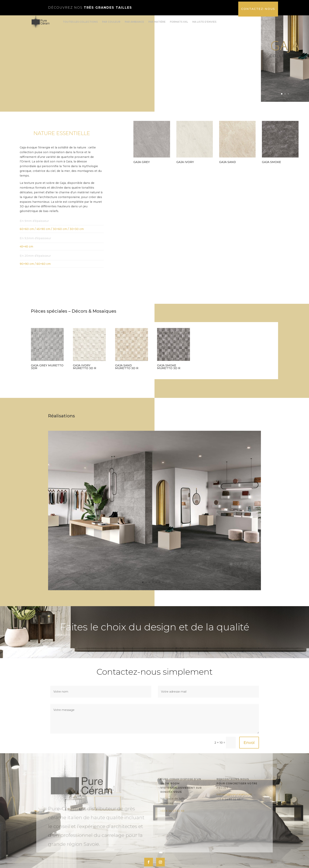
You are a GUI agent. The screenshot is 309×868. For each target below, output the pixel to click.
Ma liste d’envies (204, 22)
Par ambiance (134, 22)
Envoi (249, 758)
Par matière (157, 22)
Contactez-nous (258, 9)
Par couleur (111, 22)
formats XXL (179, 22)
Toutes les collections (80, 22)
